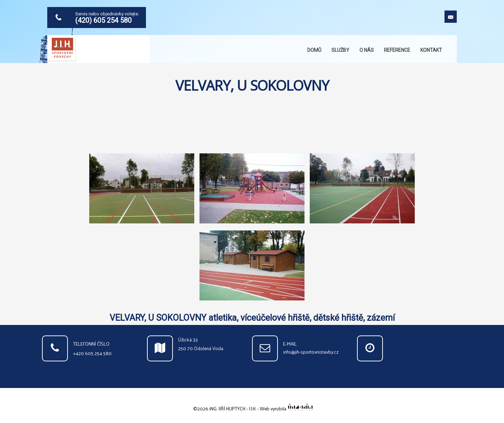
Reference (397, 50)
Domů (314, 50)
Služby (340, 50)
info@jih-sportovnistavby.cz (311, 352)
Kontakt (431, 50)
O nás (367, 50)
